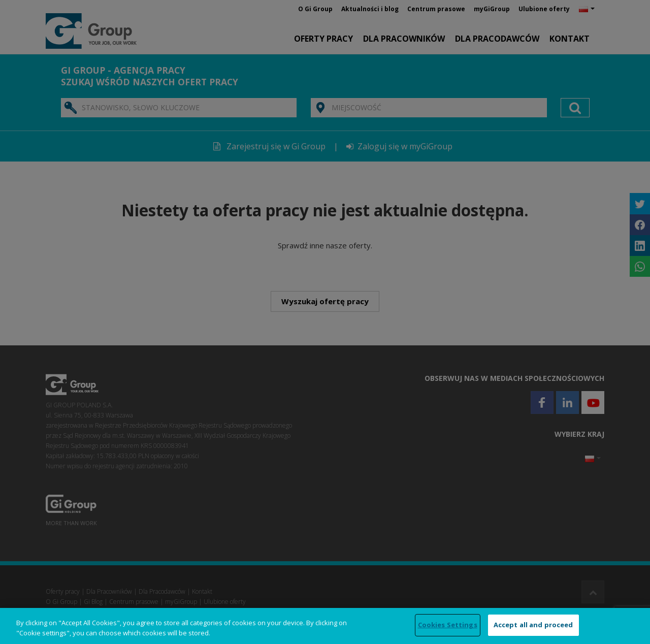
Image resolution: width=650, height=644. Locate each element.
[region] (325, 626)
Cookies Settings (448, 625)
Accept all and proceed (533, 625)
